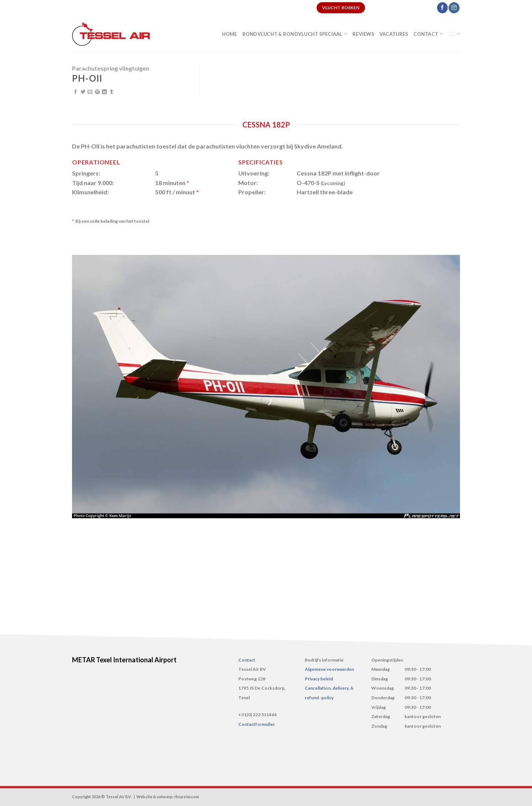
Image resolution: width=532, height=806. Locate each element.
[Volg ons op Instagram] (454, 8)
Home (230, 34)
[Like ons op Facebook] (442, 8)
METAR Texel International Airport (124, 660)
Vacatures (394, 34)
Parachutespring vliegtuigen (111, 68)
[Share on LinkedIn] (104, 92)
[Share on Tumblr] (112, 92)
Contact (428, 34)
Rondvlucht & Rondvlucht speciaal (295, 34)
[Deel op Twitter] (83, 92)
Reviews (363, 34)
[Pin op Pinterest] (97, 92)
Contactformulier (257, 724)
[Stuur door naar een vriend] (90, 92)
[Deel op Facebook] (76, 92)
